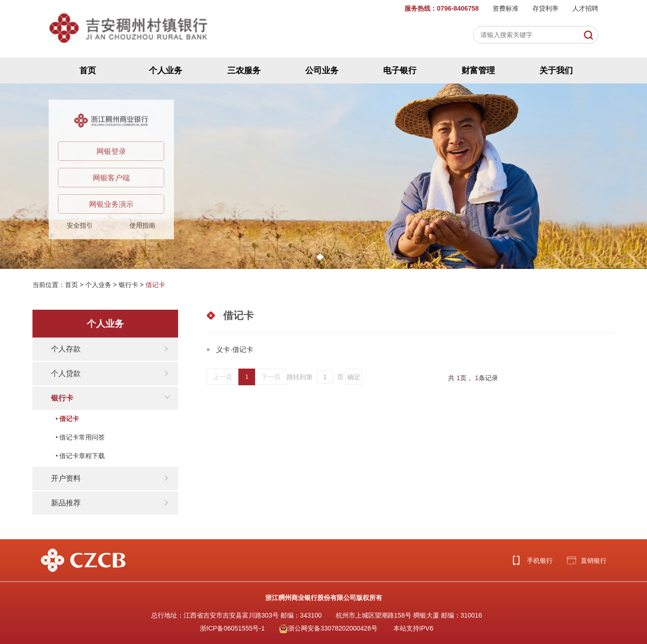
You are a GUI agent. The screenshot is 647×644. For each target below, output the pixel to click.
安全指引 (80, 225)
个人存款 (66, 349)
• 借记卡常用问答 (80, 437)
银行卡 (128, 285)
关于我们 (556, 70)
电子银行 (400, 70)
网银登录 (111, 151)
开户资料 (66, 478)
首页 (88, 70)
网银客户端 (111, 178)
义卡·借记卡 (234, 349)
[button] (320, 257)
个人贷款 (66, 373)
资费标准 (506, 8)
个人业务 (166, 70)
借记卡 (155, 285)
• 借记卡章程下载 (80, 456)
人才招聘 (585, 8)
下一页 (271, 377)
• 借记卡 (67, 419)
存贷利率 (545, 8)
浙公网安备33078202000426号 (328, 628)
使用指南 (142, 225)
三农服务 (244, 70)
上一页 (223, 377)
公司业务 (322, 70)
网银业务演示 (111, 204)
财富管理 (478, 70)
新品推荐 (66, 503)
